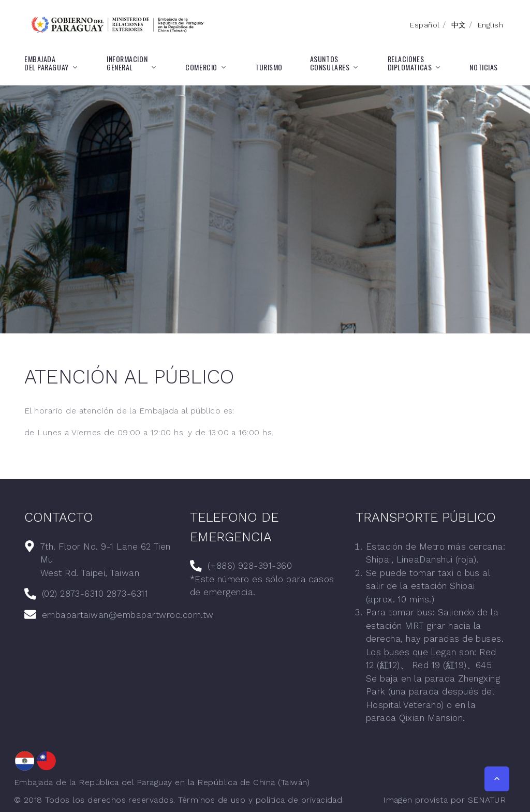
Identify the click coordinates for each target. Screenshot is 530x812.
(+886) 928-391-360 (250, 566)
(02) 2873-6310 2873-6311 (95, 594)
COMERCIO (201, 67)
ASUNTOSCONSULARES (330, 63)
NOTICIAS (483, 67)
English (490, 25)
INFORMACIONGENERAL (127, 63)
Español (425, 25)
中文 (459, 25)
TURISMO (269, 67)
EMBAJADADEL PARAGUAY (47, 63)
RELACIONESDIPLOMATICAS (410, 63)
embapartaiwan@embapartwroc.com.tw (128, 615)
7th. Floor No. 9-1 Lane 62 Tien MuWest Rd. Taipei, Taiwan (106, 560)
